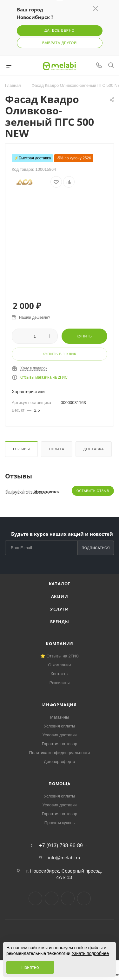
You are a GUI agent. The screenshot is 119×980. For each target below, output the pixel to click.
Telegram (52, 898)
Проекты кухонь (60, 823)
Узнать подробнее (90, 953)
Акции (60, 596)
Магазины (60, 717)
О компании (60, 665)
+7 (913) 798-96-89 (61, 846)
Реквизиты (60, 683)
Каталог (60, 584)
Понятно (30, 967)
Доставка (94, 449)
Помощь (60, 784)
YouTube (68, 898)
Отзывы (21, 449)
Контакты (59, 674)
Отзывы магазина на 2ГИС (44, 377)
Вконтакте (35, 898)
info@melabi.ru (64, 858)
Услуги (60, 609)
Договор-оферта (60, 762)
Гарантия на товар (60, 744)
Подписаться (96, 548)
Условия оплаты (60, 726)
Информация (60, 705)
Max (84, 898)
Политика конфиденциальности (60, 753)
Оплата (57, 449)
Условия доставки (60, 735)
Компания (59, 644)
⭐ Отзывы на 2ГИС (60, 656)
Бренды (60, 622)
